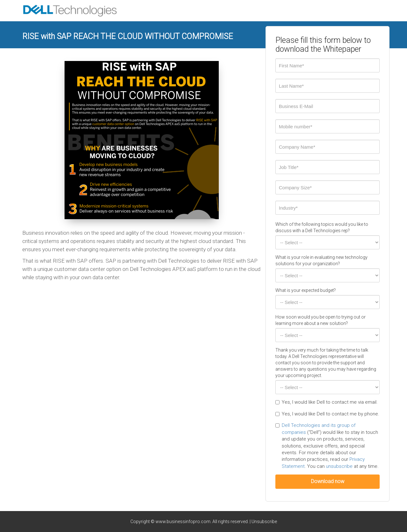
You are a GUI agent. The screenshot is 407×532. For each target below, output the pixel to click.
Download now (328, 481)
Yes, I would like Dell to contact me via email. (327, 402)
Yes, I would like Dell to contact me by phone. (327, 414)
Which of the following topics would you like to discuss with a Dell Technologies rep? (322, 227)
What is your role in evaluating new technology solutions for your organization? (321, 260)
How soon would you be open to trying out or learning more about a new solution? (321, 320)
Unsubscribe (264, 522)
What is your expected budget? (306, 290)
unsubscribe (339, 466)
